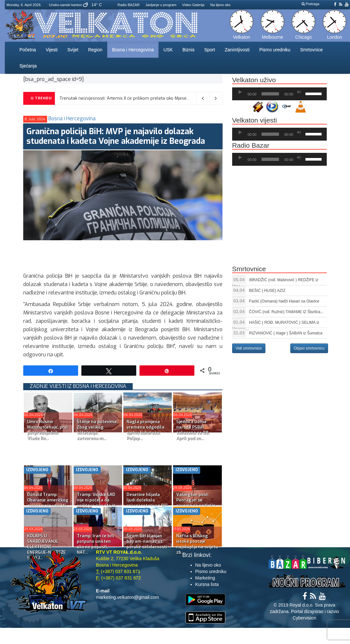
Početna (28, 50)
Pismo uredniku (275, 50)
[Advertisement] (141, 255)
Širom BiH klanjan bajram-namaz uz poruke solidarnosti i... (147, 544)
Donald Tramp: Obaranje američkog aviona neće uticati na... (48, 503)
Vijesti (51, 50)
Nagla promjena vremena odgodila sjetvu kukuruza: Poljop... (145, 430)
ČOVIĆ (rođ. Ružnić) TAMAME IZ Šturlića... (286, 312)
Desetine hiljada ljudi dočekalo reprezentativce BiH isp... (147, 503)
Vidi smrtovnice (249, 348)
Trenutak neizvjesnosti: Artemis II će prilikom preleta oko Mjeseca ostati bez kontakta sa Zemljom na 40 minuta (172, 98)
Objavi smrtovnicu (309, 348)
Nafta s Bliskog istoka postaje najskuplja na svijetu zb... (197, 544)
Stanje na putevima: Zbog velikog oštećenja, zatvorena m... (97, 430)
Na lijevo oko (220, 5)
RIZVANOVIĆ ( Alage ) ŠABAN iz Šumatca (286, 333)
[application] (279, 94)
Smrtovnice (311, 50)
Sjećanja (28, 66)
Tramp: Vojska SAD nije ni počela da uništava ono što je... (98, 500)
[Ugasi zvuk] (299, 92)
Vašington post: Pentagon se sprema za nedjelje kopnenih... (196, 503)
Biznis (188, 50)
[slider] (270, 94)
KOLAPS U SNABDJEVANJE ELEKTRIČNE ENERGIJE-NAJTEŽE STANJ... (46, 547)
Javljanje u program (161, 5)
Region (95, 50)
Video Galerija (193, 5)
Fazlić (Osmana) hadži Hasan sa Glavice (284, 301)
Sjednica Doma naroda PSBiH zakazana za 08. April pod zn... (193, 430)
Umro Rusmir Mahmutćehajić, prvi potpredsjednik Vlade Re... (47, 430)
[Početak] (240, 92)
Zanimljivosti (237, 50)
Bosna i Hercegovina (133, 50)
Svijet (73, 50)
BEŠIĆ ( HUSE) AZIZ (267, 291)
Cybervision (304, 618)
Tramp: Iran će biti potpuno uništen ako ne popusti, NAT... (95, 544)
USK (168, 50)
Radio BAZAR (129, 5)
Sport (209, 50)
